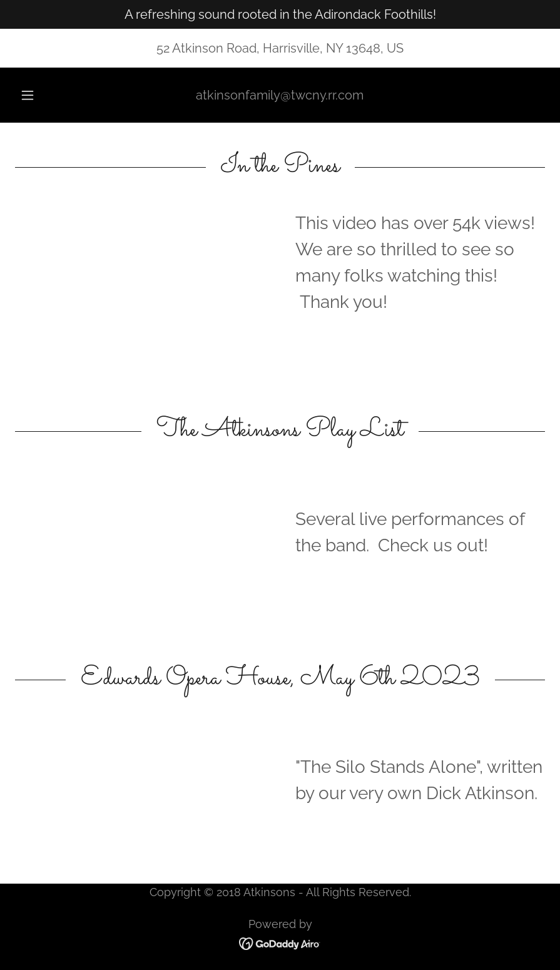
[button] (38, 95)
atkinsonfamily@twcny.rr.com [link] (280, 95)
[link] (280, 943)
